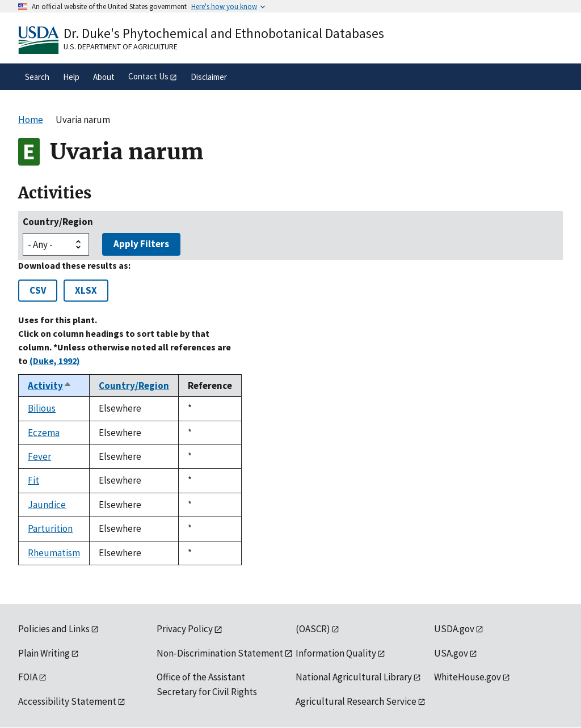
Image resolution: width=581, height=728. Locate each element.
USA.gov (451, 653)
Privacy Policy (185, 629)
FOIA (28, 677)
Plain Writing (44, 653)
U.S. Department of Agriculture (121, 46)
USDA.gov (454, 629)
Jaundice (47, 505)
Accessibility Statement (67, 701)
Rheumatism (54, 553)
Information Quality (336, 653)
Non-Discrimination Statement (220, 653)
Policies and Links (54, 629)
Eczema (44, 433)
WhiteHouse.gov (468, 677)
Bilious (42, 408)
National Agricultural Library (354, 677)
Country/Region (58, 222)
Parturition (50, 528)
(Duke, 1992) (55, 361)
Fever (39, 456)
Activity (50, 386)
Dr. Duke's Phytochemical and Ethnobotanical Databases (224, 33)
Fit (33, 480)
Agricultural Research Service (356, 701)
